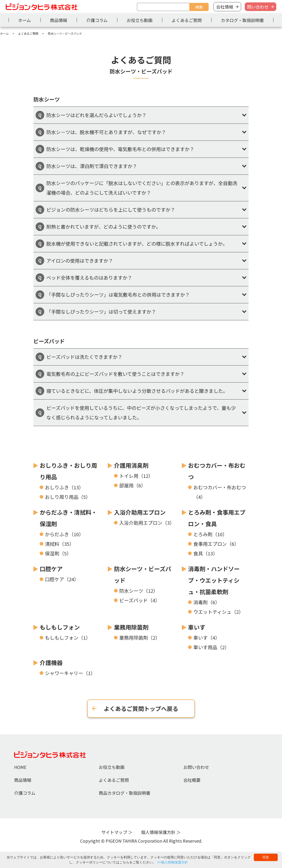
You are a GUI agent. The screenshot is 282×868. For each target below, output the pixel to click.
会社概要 (192, 780)
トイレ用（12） (136, 476)
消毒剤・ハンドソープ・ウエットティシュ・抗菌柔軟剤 (214, 580)
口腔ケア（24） (62, 579)
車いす (197, 627)
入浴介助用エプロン (140, 512)
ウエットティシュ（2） (218, 612)
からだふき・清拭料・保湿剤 (68, 518)
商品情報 (59, 20)
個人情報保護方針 (158, 832)
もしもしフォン (60, 627)
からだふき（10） (64, 534)
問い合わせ (258, 7)
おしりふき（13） (64, 487)
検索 (199, 7)
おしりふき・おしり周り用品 (68, 471)
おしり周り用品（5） (68, 497)
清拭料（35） (60, 544)
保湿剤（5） (58, 553)
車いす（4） (207, 638)
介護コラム (97, 20)
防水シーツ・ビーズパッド (143, 574)
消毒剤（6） (207, 602)
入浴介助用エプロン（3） (147, 523)
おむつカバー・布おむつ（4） (220, 492)
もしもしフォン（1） (68, 638)
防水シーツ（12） (139, 591)
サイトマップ (114, 832)
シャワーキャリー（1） (70, 673)
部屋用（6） (133, 485)
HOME (20, 767)
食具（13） (206, 553)
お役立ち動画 (140, 20)
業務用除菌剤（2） (140, 638)
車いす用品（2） (211, 647)
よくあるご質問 (187, 20)
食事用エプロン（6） (216, 544)
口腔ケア (51, 569)
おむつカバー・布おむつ (217, 471)
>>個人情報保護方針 (172, 862)
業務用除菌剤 (131, 627)
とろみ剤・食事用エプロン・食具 (217, 518)
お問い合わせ (196, 767)
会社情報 (225, 7)
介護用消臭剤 (131, 465)
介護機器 (51, 662)
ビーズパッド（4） (140, 600)
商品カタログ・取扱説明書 (125, 793)
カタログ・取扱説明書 (242, 20)
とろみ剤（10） (210, 534)
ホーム (24, 20)
